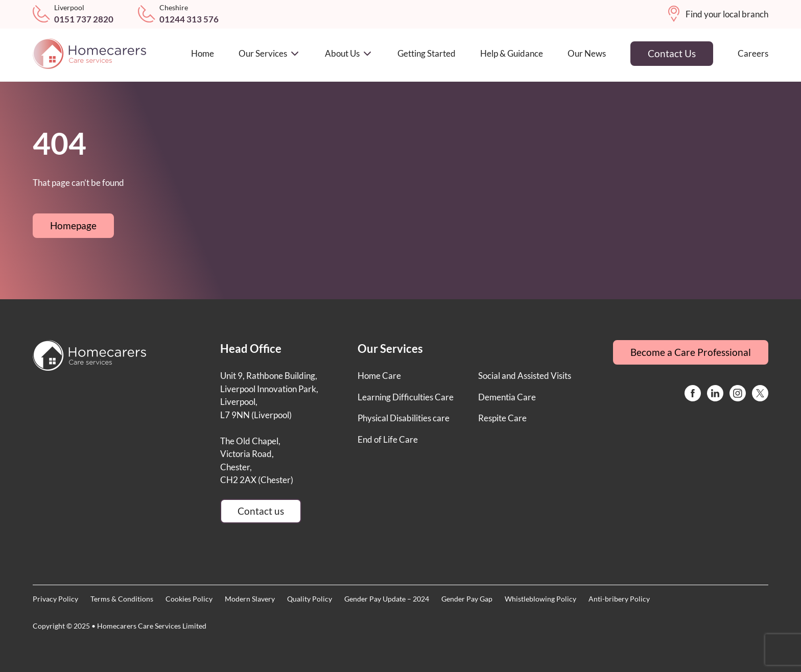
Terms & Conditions (122, 599)
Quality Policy (310, 599)
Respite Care (502, 418)
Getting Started (427, 53)
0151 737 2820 (84, 19)
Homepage (73, 225)
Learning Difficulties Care (406, 397)
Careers (753, 53)
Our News (587, 53)
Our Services (269, 54)
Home (203, 53)
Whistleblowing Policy (540, 599)
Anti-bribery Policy (619, 599)
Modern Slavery (250, 599)
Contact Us (672, 53)
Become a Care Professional (691, 352)
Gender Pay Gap (467, 599)
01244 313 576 (189, 19)
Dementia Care (507, 397)
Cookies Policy (189, 599)
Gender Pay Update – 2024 (387, 599)
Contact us (261, 511)
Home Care (379, 376)
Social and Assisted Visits (525, 376)
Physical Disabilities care (404, 418)
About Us (349, 54)
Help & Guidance (512, 53)
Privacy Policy (55, 599)
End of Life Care (388, 439)
